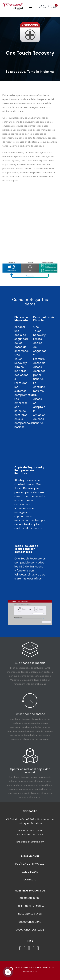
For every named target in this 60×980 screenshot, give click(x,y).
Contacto (30, 880)
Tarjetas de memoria (30, 906)
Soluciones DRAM (30, 922)
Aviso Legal (30, 872)
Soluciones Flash (30, 914)
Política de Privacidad (30, 864)
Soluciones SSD (30, 898)
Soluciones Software (30, 930)
